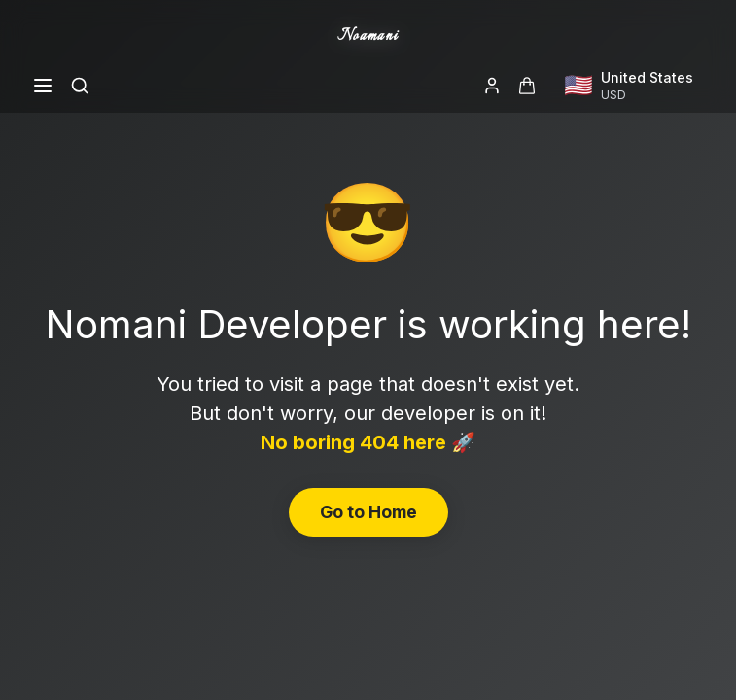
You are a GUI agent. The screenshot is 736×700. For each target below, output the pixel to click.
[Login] (492, 86)
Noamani (368, 36)
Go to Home (368, 512)
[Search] (80, 86)
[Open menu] (43, 86)
